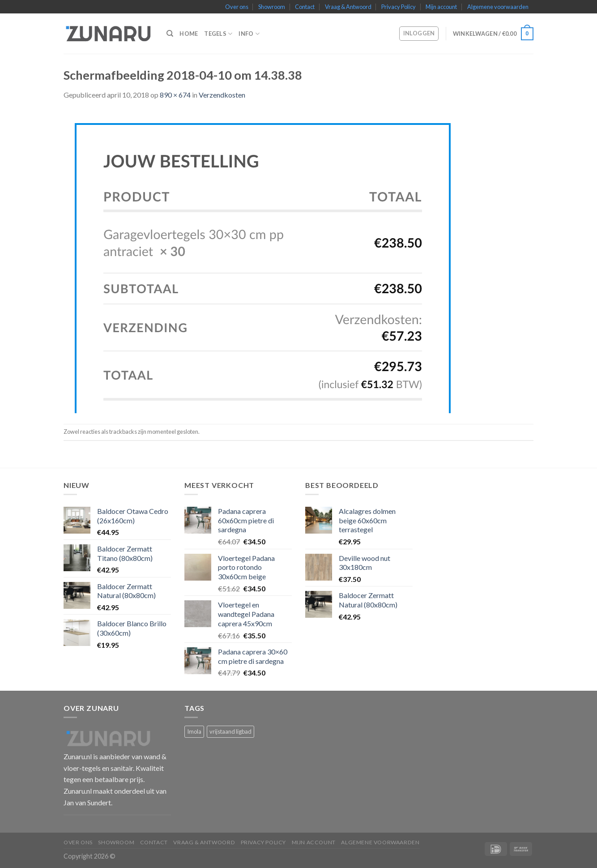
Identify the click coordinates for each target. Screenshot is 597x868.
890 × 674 (175, 95)
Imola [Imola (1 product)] (194, 731)
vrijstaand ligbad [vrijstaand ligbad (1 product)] (230, 731)
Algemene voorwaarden (498, 7)
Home (189, 34)
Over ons (237, 7)
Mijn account (441, 7)
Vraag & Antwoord (348, 7)
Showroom (272, 7)
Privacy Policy (399, 7)
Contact (305, 7)
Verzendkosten (222, 95)
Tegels (218, 34)
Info (249, 34)
